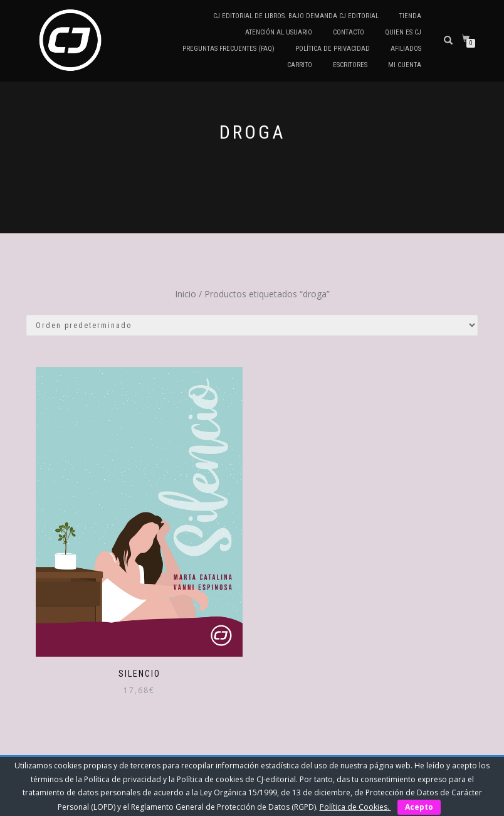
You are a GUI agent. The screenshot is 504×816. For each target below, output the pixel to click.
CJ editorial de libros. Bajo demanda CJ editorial (296, 16)
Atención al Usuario (279, 32)
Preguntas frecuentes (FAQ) (228, 49)
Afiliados (406, 49)
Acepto (419, 807)
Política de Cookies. (355, 807)
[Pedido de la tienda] (252, 325)
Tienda (410, 16)
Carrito (300, 65)
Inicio (186, 294)
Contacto (349, 32)
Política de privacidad (333, 49)
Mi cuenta (405, 65)
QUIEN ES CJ (403, 32)
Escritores (350, 65)
